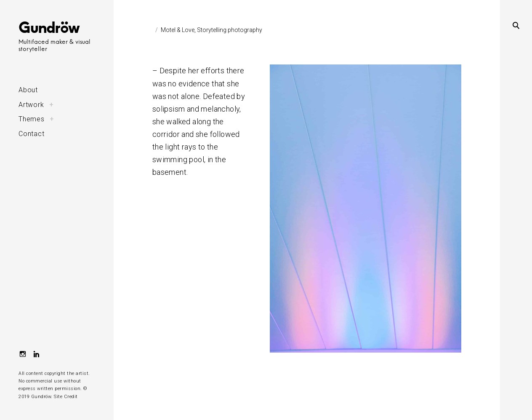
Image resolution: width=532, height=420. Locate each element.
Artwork (31, 105)
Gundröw (49, 27)
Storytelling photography (230, 30)
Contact (32, 134)
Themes (32, 119)
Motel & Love (178, 30)
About (28, 90)
